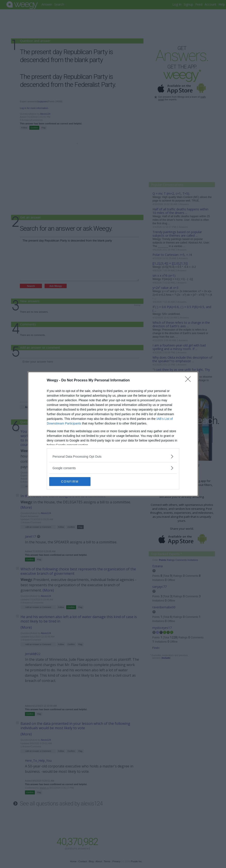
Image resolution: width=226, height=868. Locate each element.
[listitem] (113, 456)
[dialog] (113, 434)
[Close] (189, 381)
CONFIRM (70, 482)
